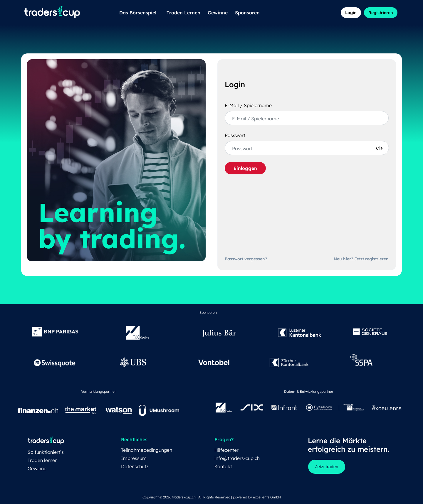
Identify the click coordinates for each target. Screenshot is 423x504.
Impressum (134, 458)
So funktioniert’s (46, 452)
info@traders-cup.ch (237, 458)
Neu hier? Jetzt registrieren (361, 259)
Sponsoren (247, 13)
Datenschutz (135, 466)
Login (351, 13)
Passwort (235, 135)
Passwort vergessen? (246, 259)
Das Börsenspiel (139, 13)
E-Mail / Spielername (248, 105)
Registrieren (381, 13)
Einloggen (245, 168)
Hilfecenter (226, 450)
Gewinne (218, 13)
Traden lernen (43, 460)
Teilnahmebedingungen (147, 450)
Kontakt (223, 466)
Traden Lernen (183, 13)
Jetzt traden (327, 467)
